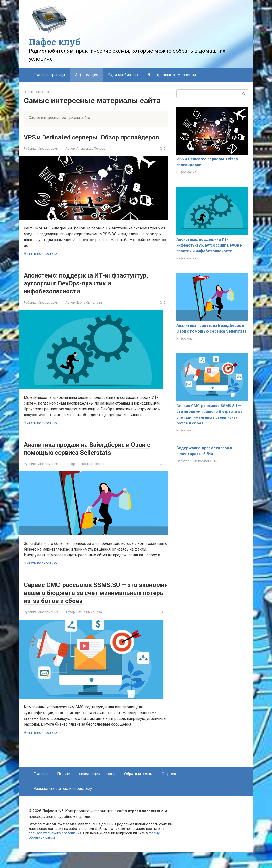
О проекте (171, 790)
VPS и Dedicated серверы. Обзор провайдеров (79, 141)
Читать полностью (40, 262)
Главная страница (49, 75)
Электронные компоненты (172, 75)
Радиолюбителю (123, 75)
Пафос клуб (55, 42)
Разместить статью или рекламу (63, 804)
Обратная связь (138, 790)
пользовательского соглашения (55, 849)
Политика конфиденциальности (86, 790)
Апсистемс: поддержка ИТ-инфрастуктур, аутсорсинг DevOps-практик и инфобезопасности (84, 291)
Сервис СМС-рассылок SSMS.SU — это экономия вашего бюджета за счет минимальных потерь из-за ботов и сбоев (89, 604)
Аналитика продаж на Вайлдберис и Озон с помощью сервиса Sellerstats (87, 456)
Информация (48, 156)
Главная (40, 790)
